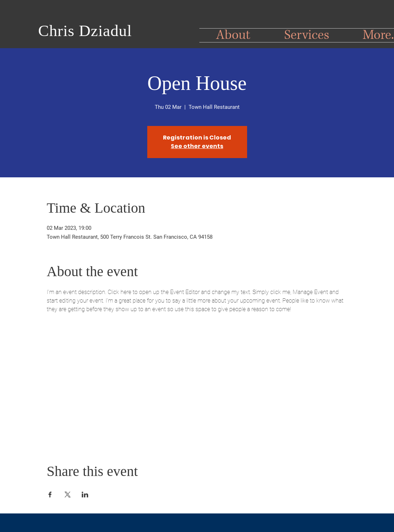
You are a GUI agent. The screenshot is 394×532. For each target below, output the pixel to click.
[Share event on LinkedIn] (85, 495)
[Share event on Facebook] (50, 495)
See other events (197, 146)
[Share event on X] (68, 495)
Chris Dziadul (85, 31)
